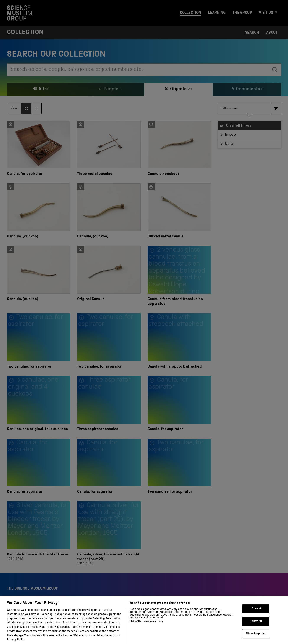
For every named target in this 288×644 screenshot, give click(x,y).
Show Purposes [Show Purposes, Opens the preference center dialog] (256, 639)
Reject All (256, 626)
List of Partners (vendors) (146, 627)
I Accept (256, 614)
